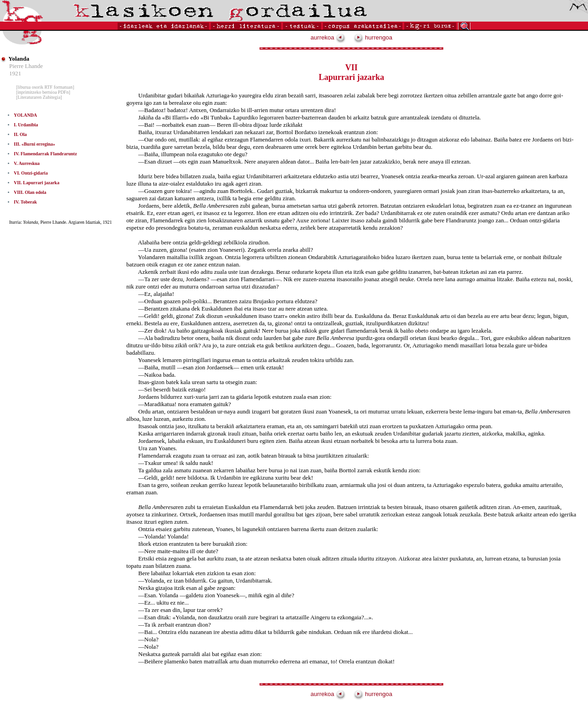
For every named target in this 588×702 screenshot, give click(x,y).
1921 (15, 73)
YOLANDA (25, 115)
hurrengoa (373, 37)
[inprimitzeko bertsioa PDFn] (43, 92)
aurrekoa (328, 37)
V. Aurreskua (27, 163)
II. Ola (20, 134)
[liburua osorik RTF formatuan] (45, 87)
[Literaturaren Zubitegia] (39, 97)
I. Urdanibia (26, 125)
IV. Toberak (25, 202)
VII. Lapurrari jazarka (37, 183)
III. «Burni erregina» (34, 144)
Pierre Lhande (26, 66)
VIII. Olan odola (30, 192)
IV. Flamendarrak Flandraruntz (45, 154)
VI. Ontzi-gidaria (31, 173)
